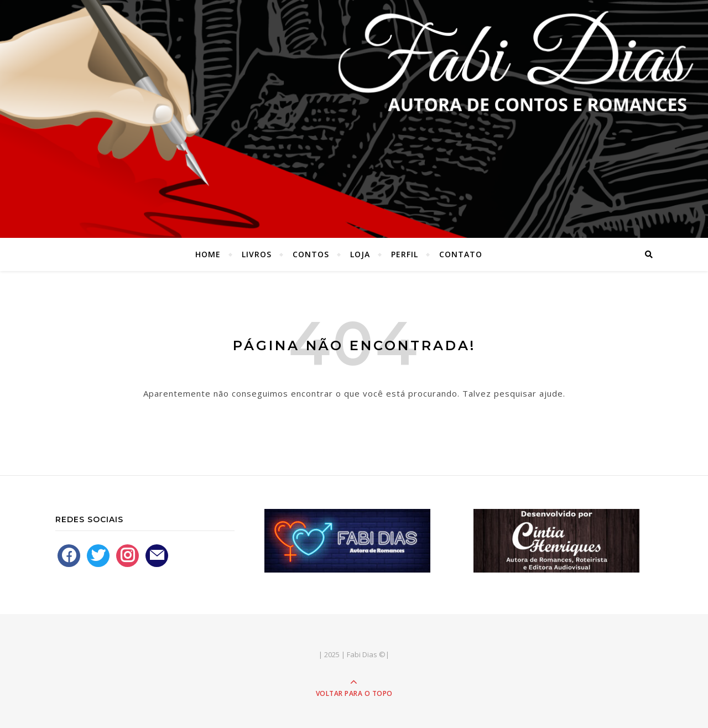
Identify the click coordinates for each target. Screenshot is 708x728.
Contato (461, 254)
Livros (257, 254)
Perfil (405, 254)
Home (208, 254)
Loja (360, 254)
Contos (311, 254)
